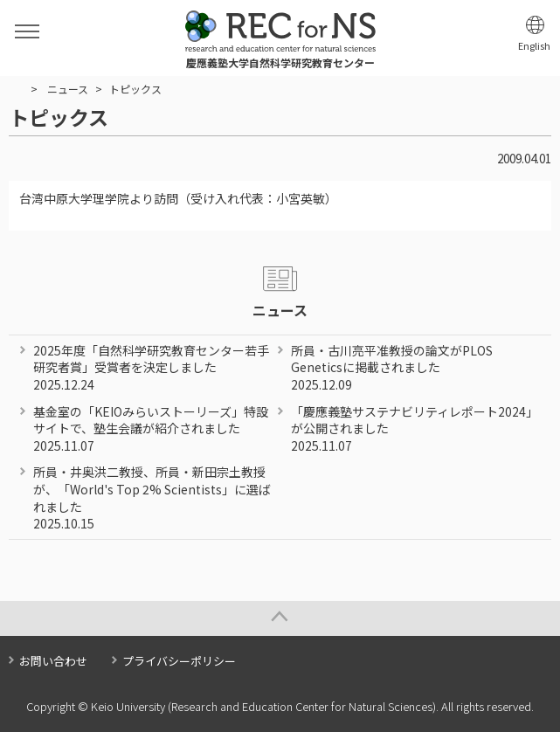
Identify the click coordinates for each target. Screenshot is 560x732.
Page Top (280, 618)
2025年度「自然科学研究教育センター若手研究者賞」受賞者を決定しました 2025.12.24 (151, 367)
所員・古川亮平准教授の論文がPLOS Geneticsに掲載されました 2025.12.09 (392, 367)
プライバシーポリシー (179, 661)
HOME (16, 90)
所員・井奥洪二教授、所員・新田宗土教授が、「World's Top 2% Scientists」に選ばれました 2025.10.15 (152, 497)
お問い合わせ (53, 661)
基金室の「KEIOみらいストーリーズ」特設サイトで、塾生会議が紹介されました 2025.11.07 (151, 428)
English (534, 46)
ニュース (68, 89)
